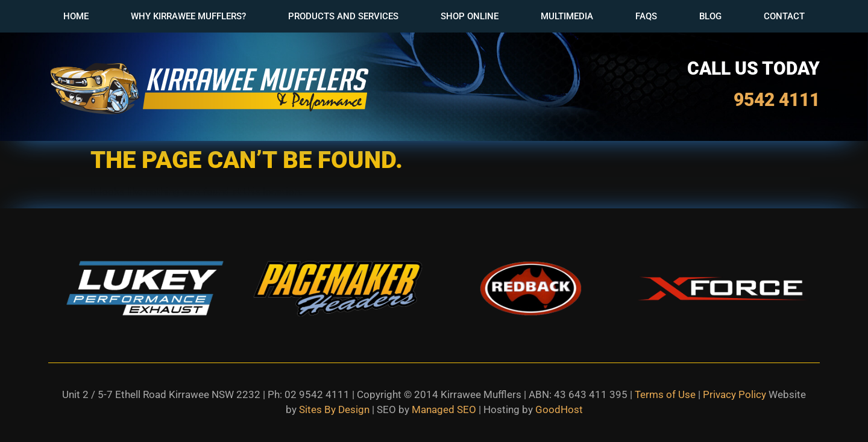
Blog (710, 16)
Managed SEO (444, 409)
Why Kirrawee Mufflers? (188, 16)
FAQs (646, 16)
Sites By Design (334, 409)
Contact (784, 16)
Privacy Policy (734, 394)
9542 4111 (777, 100)
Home (76, 16)
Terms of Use (665, 394)
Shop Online (470, 16)
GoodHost (559, 409)
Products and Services (343, 16)
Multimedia (567, 16)
